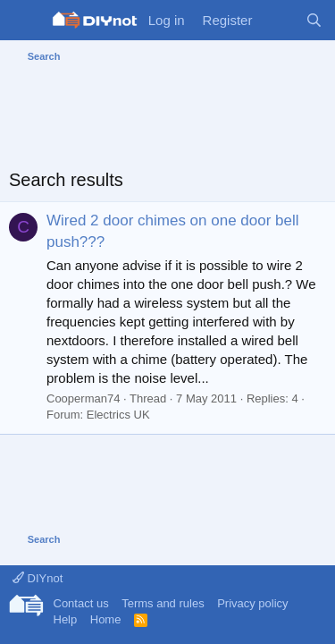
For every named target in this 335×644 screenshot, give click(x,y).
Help (66, 619)
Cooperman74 (83, 398)
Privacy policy (252, 603)
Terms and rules (163, 603)
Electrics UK (118, 415)
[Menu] (25, 21)
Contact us (81, 603)
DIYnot (38, 578)
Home (106, 619)
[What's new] (278, 20)
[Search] (314, 20)
